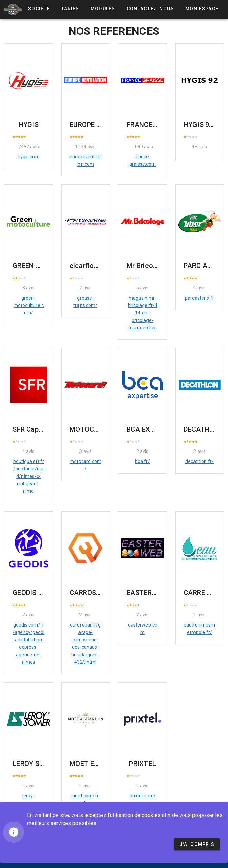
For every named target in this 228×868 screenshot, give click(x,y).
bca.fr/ (142, 461)
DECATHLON (203, 429)
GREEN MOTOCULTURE (49, 266)
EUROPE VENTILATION (105, 125)
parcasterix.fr (200, 298)
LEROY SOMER (35, 764)
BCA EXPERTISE (151, 429)
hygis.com (29, 157)
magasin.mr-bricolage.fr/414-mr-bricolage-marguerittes (143, 313)
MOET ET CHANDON (101, 764)
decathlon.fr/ (200, 461)
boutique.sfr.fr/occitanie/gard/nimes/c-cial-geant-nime (29, 476)
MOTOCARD (88, 429)
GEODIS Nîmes (35, 593)
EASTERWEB (146, 593)
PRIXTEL (142, 764)
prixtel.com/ (143, 796)
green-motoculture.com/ (29, 305)
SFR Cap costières (41, 429)
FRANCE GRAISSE (154, 125)
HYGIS (29, 125)
